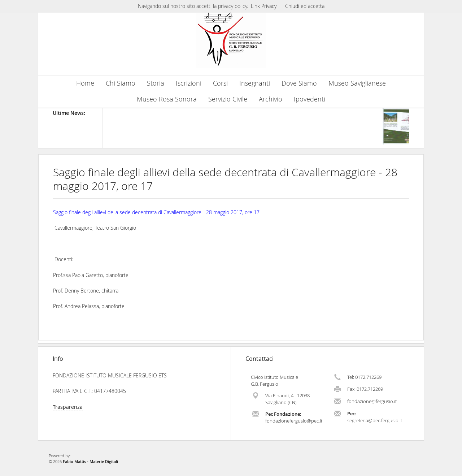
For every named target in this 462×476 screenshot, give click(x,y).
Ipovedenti (310, 99)
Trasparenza (68, 407)
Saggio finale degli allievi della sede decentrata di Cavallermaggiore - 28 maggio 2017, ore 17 (225, 179)
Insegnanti (255, 83)
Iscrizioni (189, 83)
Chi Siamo (121, 83)
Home (85, 83)
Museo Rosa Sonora (167, 99)
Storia (156, 83)
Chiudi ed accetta (305, 6)
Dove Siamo (299, 83)
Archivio (271, 99)
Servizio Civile (228, 99)
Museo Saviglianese (357, 83)
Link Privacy (264, 6)
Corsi (220, 83)
